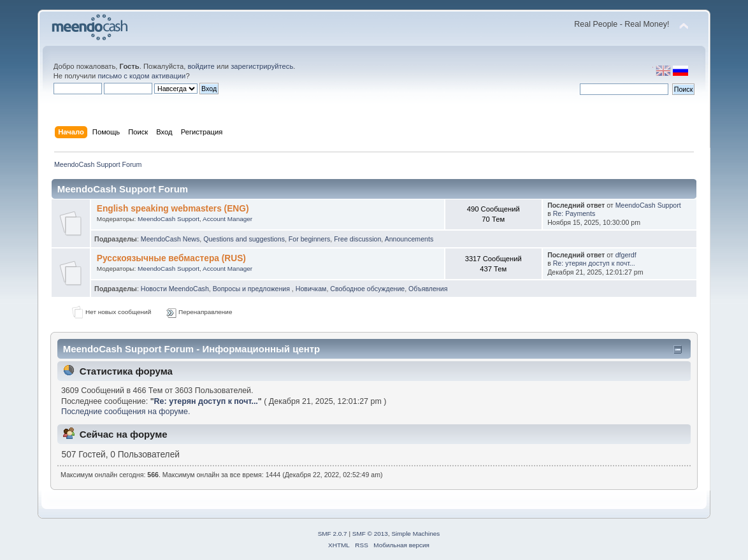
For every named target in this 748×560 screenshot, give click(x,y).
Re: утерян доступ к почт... (594, 263)
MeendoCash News (170, 239)
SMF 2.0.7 (333, 534)
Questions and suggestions (244, 239)
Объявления (428, 289)
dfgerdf (626, 255)
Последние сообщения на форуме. (126, 412)
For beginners (309, 239)
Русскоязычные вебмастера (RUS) (171, 258)
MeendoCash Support (169, 219)
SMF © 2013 (370, 534)
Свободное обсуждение (367, 289)
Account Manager (227, 219)
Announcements (409, 239)
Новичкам (311, 289)
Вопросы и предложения (252, 289)
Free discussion (357, 239)
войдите (201, 66)
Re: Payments (574, 213)
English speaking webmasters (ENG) (173, 209)
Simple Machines (415, 534)
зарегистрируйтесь (262, 66)
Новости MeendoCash (175, 289)
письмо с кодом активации (141, 76)
